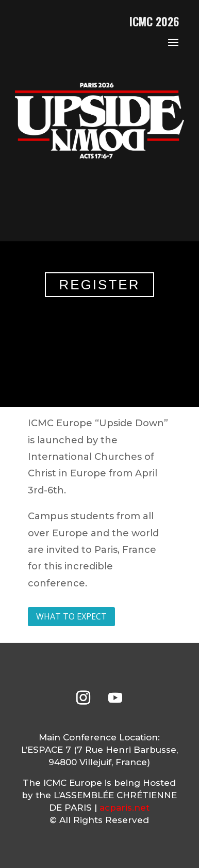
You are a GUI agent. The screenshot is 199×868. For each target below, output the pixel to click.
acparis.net (125, 808)
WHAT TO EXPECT (71, 616)
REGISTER (100, 285)
